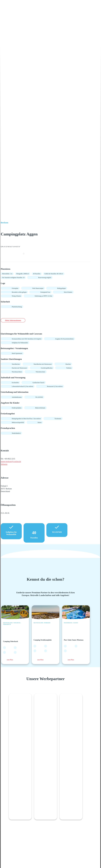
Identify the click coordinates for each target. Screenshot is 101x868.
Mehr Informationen (15, 320)
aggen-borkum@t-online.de (11, 462)
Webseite (4, 464)
